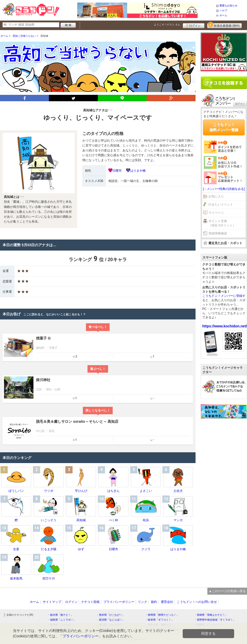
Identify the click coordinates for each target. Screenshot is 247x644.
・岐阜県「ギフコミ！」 (160, 620)
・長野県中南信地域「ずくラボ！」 (215, 620)
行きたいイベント (221, 205)
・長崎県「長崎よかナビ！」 (211, 615)
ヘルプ (223, 10)
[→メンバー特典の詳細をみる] (224, 189)
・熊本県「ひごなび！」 (111, 615)
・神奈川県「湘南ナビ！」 (161, 625)
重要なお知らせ (228, 6)
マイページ (216, 213)
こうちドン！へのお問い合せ (197, 602)
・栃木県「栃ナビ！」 (60, 615)
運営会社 (167, 602)
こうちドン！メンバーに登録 (222, 296)
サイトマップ (52, 602)
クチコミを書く (224, 83)
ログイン (194, 25)
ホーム (223, 15)
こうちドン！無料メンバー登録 (224, 127)
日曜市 (117, 171)
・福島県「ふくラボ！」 (62, 620)
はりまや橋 (138, 171)
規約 (154, 602)
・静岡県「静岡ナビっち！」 (162, 615)
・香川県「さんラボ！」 (111, 625)
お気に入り (216, 196)
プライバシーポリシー (119, 602)
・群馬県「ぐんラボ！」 (62, 625)
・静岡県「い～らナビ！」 (210, 625)
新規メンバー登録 (224, 25)
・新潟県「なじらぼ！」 (111, 620)
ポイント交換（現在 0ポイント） (222, 223)
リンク (143, 602)
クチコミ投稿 (90, 602)
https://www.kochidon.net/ (225, 326)
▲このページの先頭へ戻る (227, 591)
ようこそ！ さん (167, 25)
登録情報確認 (218, 233)
